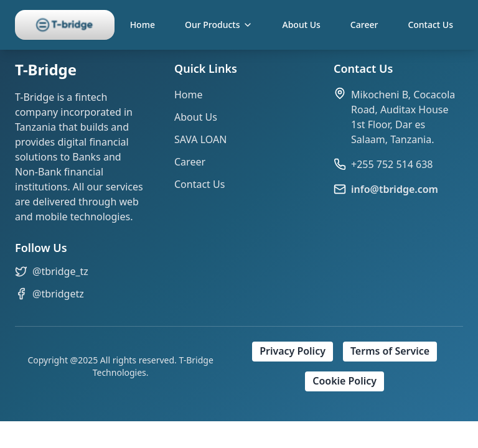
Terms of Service (390, 352)
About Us (302, 25)
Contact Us (430, 25)
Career (364, 25)
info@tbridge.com (395, 189)
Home (143, 25)
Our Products (219, 25)
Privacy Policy (293, 352)
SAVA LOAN (200, 139)
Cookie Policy (344, 381)
